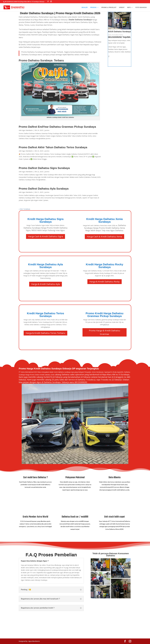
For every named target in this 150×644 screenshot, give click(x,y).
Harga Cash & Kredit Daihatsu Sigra (46, 236)
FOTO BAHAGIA (141, 7)
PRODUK (93, 7)
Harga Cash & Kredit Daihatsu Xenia (104, 237)
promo (47, 130)
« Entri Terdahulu (24, 209)
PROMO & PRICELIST (109, 7)
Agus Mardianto (27, 130)
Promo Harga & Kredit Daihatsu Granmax (105, 332)
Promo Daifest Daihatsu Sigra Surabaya (44, 168)
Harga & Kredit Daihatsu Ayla (46, 284)
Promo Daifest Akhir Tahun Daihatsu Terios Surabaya (53, 147)
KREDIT (122, 7)
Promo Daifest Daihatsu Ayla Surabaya (44, 189)
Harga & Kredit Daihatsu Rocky (105, 282)
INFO (129, 7)
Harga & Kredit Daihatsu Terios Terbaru (45, 333)
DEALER (85, 7)
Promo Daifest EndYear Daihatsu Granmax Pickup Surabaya (57, 127)
